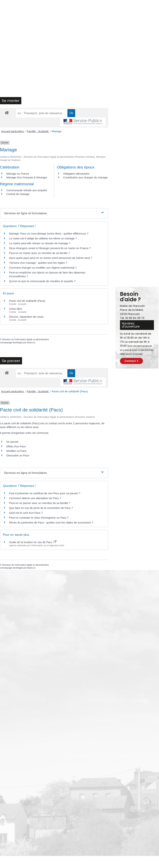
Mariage (57, 131)
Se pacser (12, 442)
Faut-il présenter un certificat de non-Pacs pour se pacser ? (45, 493)
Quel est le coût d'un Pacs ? (26, 513)
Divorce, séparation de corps (26, 317)
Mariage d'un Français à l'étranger (27, 177)
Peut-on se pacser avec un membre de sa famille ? (40, 503)
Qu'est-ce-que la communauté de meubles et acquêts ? (42, 281)
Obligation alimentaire (76, 174)
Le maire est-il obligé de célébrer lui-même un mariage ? (43, 238)
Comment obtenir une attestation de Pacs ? (35, 498)
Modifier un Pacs (16, 451)
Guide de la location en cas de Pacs (33, 542)
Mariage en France (18, 174)
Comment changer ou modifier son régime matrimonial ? (43, 268)
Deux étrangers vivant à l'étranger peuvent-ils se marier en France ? (50, 248)
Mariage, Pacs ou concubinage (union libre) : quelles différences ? (49, 234)
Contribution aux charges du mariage (85, 177)
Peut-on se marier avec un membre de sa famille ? (39, 253)
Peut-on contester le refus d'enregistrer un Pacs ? (39, 518)
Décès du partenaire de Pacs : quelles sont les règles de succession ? (51, 522)
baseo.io (31, 343)
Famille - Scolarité (38, 131)
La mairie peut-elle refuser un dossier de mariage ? (40, 243)
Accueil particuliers (13, 131)
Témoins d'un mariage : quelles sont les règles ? (38, 263)
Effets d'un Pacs (16, 446)
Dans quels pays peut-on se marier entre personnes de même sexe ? (51, 258)
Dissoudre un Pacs (18, 455)
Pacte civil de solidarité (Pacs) (27, 301)
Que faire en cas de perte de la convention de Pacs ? (41, 508)
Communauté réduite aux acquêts (27, 190)
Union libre (16, 309)
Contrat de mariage (18, 194)
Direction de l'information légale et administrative (25, 339)
